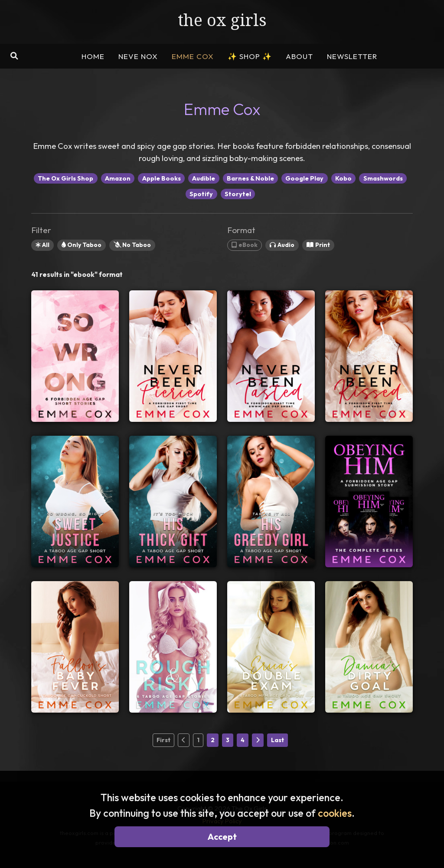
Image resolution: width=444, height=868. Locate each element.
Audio (282, 245)
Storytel (238, 194)
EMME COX (193, 56)
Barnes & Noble (250, 178)
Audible (204, 178)
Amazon (118, 178)
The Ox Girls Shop (65, 178)
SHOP (250, 56)
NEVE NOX (138, 56)
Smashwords (383, 178)
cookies (335, 813)
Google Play (304, 178)
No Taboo (132, 245)
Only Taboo (82, 245)
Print (318, 245)
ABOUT (299, 56)
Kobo (343, 178)
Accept (222, 837)
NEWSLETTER (352, 56)
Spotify (201, 194)
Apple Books (162, 178)
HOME (93, 56)
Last (277, 740)
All (42, 245)
